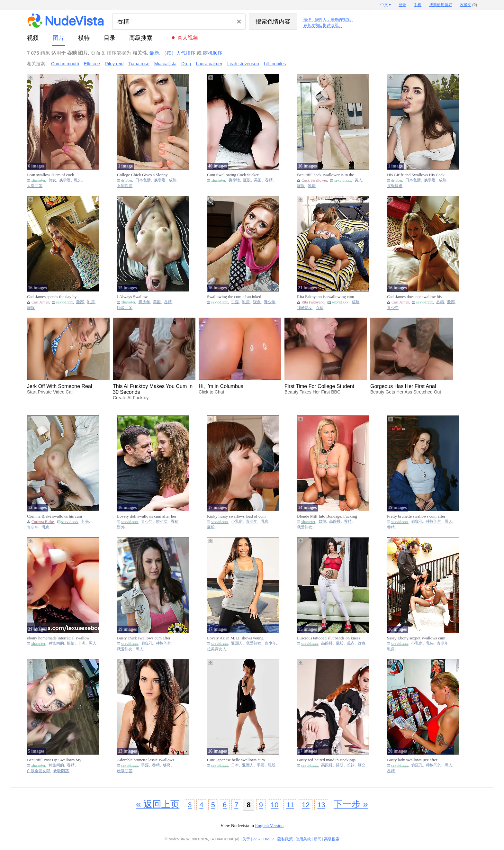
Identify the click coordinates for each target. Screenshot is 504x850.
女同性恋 (125, 186)
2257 (257, 839)
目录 (110, 38)
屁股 (247, 180)
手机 (418, 5)
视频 (33, 38)
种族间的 (434, 522)
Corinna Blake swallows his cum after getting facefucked (54, 516)
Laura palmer (209, 64)
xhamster (38, 180)
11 (290, 805)
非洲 (82, 643)
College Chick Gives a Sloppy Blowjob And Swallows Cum (142, 175)
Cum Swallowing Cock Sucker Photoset (233, 175)
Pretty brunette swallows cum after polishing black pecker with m (416, 516)
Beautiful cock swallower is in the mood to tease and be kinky (325, 175)
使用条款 (303, 839)
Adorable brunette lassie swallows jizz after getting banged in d (146, 760)
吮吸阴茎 (125, 308)
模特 (84, 38)
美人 (358, 180)
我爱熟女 (305, 308)
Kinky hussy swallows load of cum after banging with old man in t (236, 516)
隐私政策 (285, 839)
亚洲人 (237, 643)
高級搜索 (141, 38)
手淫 (235, 302)
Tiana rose (139, 64)
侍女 (52, 180)
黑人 (448, 522)
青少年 (144, 302)
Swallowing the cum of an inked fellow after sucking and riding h (234, 297)
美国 (258, 180)
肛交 (362, 765)
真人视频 (188, 38)
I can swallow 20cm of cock (50, 175)
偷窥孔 (417, 522)
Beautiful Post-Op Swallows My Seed (54, 760)
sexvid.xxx (343, 180)
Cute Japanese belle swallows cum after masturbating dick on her (236, 760)
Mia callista (165, 64)
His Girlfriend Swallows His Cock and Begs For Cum (416, 175)
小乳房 (237, 522)
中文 (384, 5)
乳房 (312, 186)
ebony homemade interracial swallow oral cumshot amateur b (58, 638)
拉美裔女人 (217, 649)
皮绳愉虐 (395, 186)
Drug (186, 64)
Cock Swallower (314, 180)
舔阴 (340, 765)
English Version (269, 826)
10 (274, 805)
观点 (257, 302)
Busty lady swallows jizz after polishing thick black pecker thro (414, 760)
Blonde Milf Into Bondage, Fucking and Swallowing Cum (327, 516)
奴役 (322, 522)
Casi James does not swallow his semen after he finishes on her (414, 297)
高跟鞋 (335, 522)
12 (306, 805)
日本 (235, 765)
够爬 (167, 765)
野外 (121, 527)
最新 (154, 53)
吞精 (269, 180)
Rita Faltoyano (313, 302)
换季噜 (65, 180)
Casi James (40, 302)
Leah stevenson (243, 64)
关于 (246, 839)
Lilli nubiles (275, 64)
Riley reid (114, 64)
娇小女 (162, 522)
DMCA (269, 839)
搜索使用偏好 (441, 5)
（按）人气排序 (179, 53)
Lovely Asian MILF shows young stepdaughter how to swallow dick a (237, 638)
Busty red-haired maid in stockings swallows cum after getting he (326, 760)
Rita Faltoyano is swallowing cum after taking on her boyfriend (326, 297)
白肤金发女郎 (39, 771)
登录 (402, 5)
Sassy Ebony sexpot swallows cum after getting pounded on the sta (416, 638)
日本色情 (143, 180)
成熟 (173, 180)
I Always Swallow (132, 297)
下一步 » (351, 804)
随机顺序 (213, 53)
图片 (59, 38)
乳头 (78, 180)
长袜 (351, 765)
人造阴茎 (35, 186)
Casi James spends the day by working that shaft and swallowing (56, 297)
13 (321, 805)
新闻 (318, 839)
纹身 (362, 643)
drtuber (127, 180)
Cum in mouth (65, 64)
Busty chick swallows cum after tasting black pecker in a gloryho (144, 638)
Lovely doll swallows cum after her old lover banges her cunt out (147, 516)
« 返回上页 (158, 804)
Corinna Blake (43, 522)
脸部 (80, 302)
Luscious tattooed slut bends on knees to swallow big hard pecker (329, 638)
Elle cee (92, 64)
